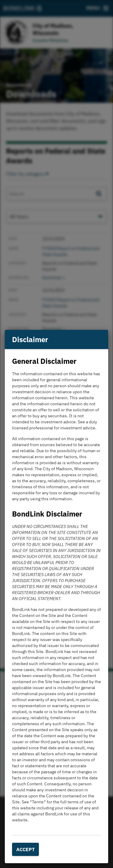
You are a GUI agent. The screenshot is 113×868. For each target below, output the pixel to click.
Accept (25, 849)
